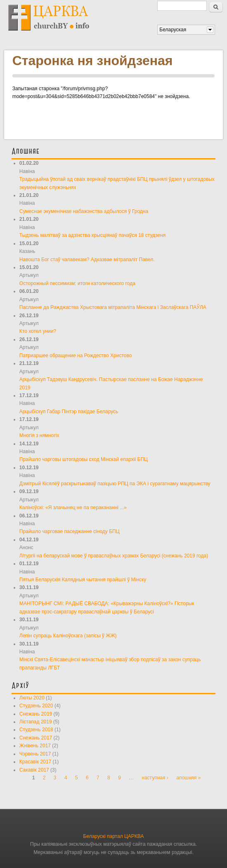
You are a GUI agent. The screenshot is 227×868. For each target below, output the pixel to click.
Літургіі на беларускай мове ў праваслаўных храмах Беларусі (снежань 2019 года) (114, 556)
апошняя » (188, 778)
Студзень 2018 (36, 730)
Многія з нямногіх (39, 435)
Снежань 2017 (36, 738)
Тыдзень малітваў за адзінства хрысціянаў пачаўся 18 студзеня (92, 235)
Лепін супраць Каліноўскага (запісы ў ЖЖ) (68, 636)
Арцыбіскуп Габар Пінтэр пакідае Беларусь (69, 412)
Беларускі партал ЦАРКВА (114, 836)
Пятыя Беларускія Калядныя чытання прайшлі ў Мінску (83, 580)
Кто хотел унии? (38, 331)
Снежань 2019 (36, 714)
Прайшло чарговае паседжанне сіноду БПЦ (70, 531)
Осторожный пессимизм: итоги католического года (77, 283)
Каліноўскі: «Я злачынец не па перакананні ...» (73, 508)
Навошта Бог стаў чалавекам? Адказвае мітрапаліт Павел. (87, 260)
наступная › (155, 778)
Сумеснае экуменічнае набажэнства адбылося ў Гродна (84, 211)
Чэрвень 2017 (35, 754)
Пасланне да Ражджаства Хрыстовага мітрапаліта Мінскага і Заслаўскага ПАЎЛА (113, 307)
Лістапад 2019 (36, 722)
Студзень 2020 (36, 706)
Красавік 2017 (35, 762)
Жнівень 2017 (35, 746)
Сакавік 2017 (34, 770)
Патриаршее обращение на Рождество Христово (76, 356)
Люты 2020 (32, 698)
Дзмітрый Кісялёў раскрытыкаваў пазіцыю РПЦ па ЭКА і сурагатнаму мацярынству (115, 484)
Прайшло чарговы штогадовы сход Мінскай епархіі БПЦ (84, 459)
